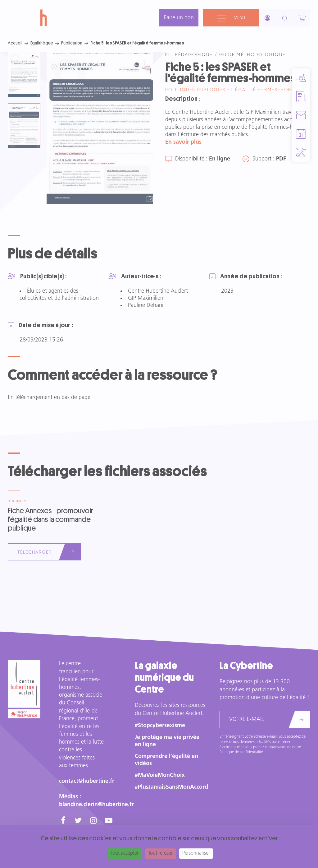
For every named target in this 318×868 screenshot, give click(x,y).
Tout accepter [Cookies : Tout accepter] (125, 853)
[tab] (24, 74)
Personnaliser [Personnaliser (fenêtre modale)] (196, 853)
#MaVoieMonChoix (160, 775)
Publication (72, 43)
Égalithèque (42, 43)
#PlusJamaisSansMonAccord (171, 787)
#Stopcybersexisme (160, 726)
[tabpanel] (100, 128)
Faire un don (179, 18)
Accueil (15, 43)
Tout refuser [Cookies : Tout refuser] (160, 853)
